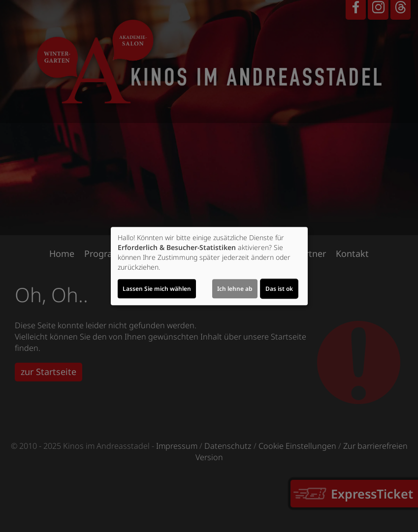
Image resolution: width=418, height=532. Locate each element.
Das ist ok (279, 289)
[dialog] (209, 266)
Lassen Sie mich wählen (157, 289)
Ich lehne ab (235, 289)
